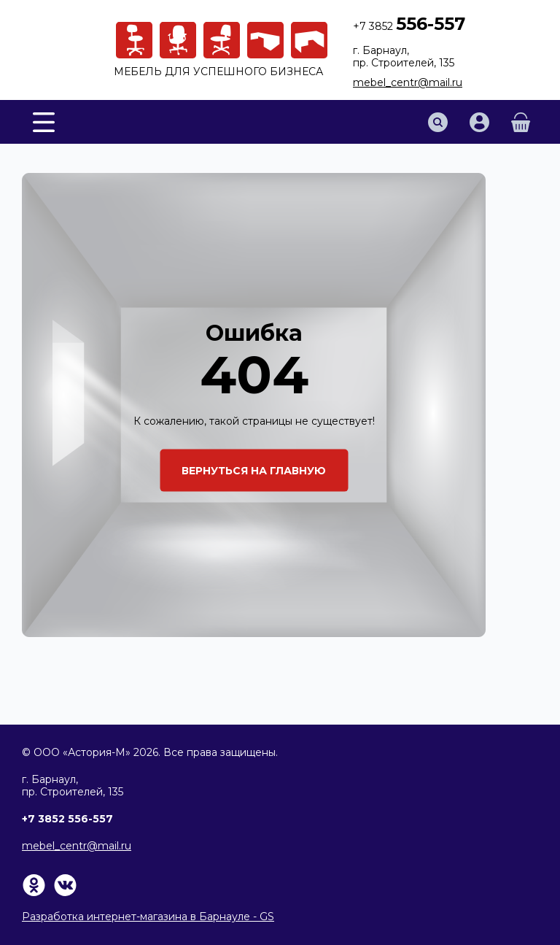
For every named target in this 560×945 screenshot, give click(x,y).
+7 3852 (409, 26)
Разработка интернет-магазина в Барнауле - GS (148, 917)
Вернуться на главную (254, 470)
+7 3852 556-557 (67, 819)
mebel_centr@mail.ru (408, 82)
